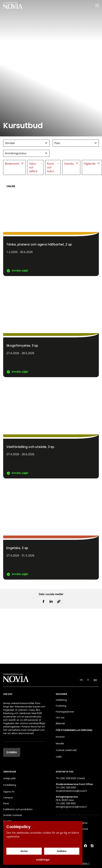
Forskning (61, 706)
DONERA (12, 752)
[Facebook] (86, 846)
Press (6, 803)
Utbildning (61, 700)
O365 (59, 757)
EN (81, 680)
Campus (8, 798)
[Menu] (97, 5)
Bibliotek (60, 723)
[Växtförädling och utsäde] (51, 429)
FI (88, 680)
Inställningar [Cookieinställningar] (43, 860)
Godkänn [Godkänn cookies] (62, 851)
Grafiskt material (12, 815)
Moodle (60, 744)
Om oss (60, 718)
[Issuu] (92, 846)
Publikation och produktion (18, 809)
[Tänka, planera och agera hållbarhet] (51, 227)
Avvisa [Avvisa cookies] (24, 851)
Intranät (60, 737)
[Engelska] (51, 531)
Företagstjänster (65, 712)
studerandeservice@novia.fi (71, 791)
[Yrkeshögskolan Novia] (13, 5)
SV (95, 680)
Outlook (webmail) (66, 750)
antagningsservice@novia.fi (71, 807)
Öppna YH (9, 792)
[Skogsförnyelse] (51, 328)
